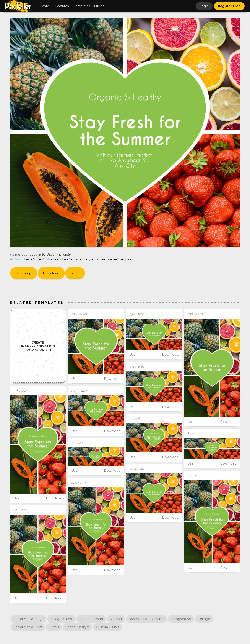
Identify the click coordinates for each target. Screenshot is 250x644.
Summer (116, 619)
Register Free (229, 6)
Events (54, 627)
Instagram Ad (181, 619)
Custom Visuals (108, 627)
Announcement (91, 619)
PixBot (16, 259)
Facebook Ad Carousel (146, 619)
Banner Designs (77, 627)
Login (204, 6)
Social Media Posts (28, 627)
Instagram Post (61, 619)
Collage (204, 619)
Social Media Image (28, 619)
